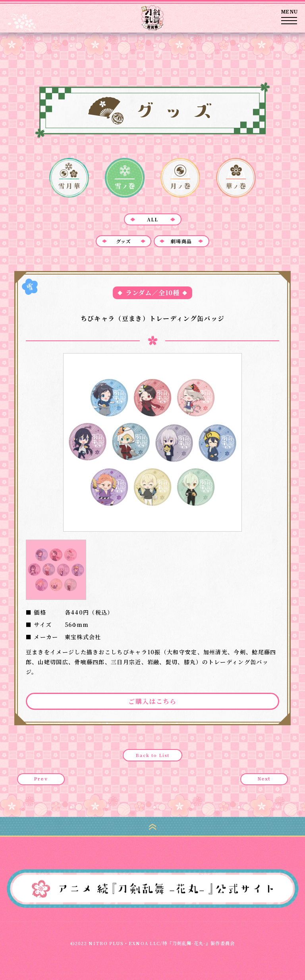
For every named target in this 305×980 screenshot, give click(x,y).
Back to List (152, 755)
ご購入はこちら (152, 701)
